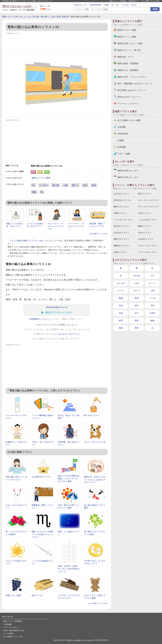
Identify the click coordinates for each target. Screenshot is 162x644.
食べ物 (137, 276)
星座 (137, 321)
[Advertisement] (57, 41)
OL (21, 17)
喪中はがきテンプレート (129, 97)
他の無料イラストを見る (99, 234)
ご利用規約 (34, 319)
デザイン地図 (124, 154)
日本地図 (122, 127)
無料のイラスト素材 (41, 178)
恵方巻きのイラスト (122, 200)
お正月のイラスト (121, 194)
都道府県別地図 (96, 5)
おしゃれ (121, 283)
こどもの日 (125, 5)
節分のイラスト (145, 194)
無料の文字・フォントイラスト (132, 77)
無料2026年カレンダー (128, 171)
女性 (53, 17)
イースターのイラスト (123, 220)
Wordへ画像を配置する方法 (14, 630)
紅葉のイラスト (121, 252)
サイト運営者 (9, 634)
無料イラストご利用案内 (118, 1)
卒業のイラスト (121, 213)
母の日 (134, 5)
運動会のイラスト (121, 246)
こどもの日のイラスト (148, 220)
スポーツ (137, 291)
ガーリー (152, 283)
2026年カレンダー (81, 5)
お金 (137, 283)
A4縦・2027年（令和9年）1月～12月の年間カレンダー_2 (69, 569)
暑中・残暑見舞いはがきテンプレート (135, 84)
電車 (64, 17)
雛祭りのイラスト (121, 207)
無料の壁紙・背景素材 (128, 63)
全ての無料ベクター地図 (129, 120)
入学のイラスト (145, 213)
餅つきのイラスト (92, 415)
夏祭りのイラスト (121, 239)
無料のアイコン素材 (127, 37)
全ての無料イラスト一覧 (13, 637)
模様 (121, 328)
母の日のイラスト (121, 226)
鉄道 (59, 17)
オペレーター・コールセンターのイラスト (76, 226)
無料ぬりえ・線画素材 (128, 70)
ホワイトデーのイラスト (149, 207)
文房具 (152, 313)
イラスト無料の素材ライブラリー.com (26, 241)
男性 (137, 328)
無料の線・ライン (126, 57)
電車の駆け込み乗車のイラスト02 (56, 307)
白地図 (106, 5)
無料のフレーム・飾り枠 (129, 50)
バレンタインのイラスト (149, 200)
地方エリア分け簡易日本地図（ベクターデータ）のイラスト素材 (69, 479)
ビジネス (28, 17)
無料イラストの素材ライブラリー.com (80, 640)
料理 (121, 321)
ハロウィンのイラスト (148, 246)
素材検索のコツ (134, 1)
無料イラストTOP (10, 17)
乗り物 (36, 17)
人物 (41, 17)
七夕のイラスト (145, 233)
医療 (137, 298)
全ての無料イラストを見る (151, 1)
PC (152, 276)
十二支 (152, 298)
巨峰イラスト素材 (13, 595)
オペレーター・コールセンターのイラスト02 (56, 226)
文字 (137, 313)
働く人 (47, 17)
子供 (152, 305)
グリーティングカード (128, 104)
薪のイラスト (38, 595)
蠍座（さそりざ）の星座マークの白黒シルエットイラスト (42, 534)
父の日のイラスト (121, 233)
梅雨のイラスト (145, 226)
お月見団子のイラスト (41, 477)
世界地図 (122, 147)
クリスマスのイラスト (148, 252)
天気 (121, 305)
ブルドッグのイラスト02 (95, 442)
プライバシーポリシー (12, 627)
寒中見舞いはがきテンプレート (132, 90)
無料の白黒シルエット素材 (130, 43)
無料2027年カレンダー (128, 177)
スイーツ (121, 291)
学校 (121, 313)
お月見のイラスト (146, 239)
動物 (121, 298)
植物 (152, 321)
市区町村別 (123, 134)
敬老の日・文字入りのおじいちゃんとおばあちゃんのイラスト (95, 480)
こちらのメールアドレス (68, 334)
